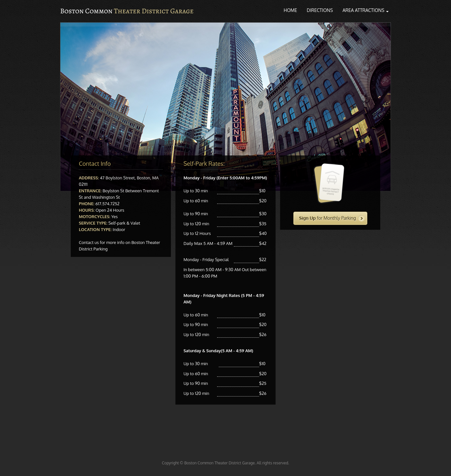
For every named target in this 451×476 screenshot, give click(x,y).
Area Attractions (365, 10)
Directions (320, 10)
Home (290, 10)
